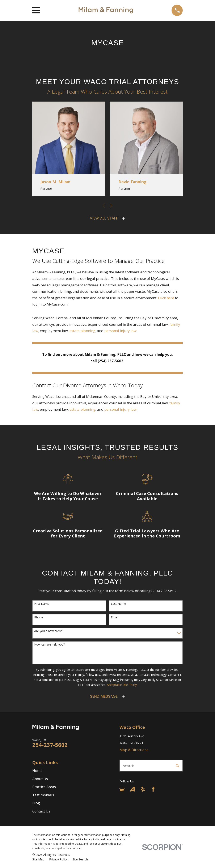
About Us (40, 779)
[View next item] (111, 206)
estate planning (82, 331)
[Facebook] (153, 789)
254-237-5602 (50, 745)
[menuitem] (38, 859)
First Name (42, 604)
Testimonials (43, 795)
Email (115, 617)
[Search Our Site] (178, 766)
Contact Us (41, 811)
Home (37, 771)
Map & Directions (134, 750)
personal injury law (120, 331)
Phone (39, 617)
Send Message (104, 696)
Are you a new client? (49, 631)
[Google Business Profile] (122, 789)
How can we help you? (49, 645)
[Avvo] (132, 789)
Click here (166, 298)
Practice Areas (44, 787)
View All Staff (104, 218)
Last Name (118, 604)
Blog (36, 803)
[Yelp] (143, 789)
